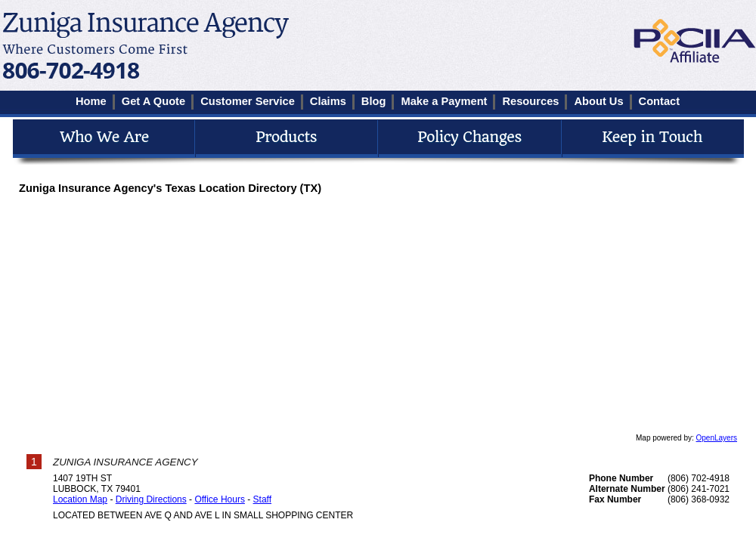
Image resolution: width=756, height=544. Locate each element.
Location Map (80, 499)
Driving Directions (151, 499)
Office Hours (219, 499)
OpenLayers (717, 438)
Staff (262, 499)
